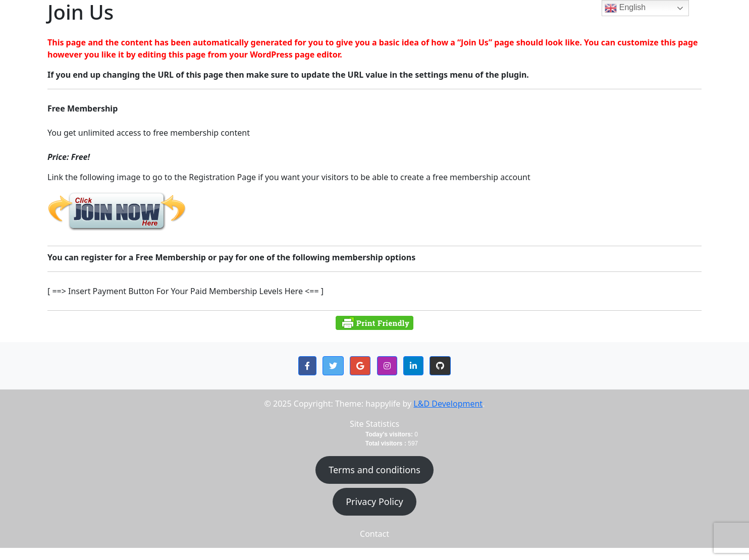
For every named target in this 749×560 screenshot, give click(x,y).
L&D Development (448, 404)
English (625, 8)
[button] (307, 366)
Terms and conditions (375, 470)
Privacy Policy (375, 501)
